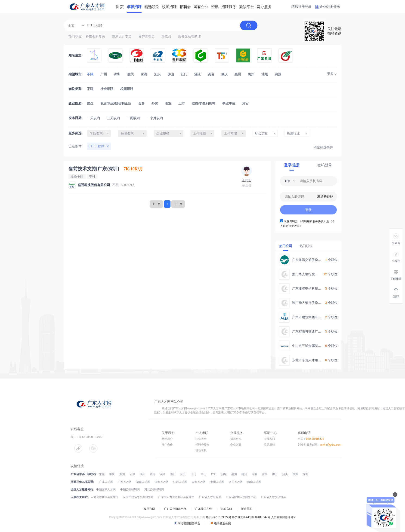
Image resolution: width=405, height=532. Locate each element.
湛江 (198, 74)
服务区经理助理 (189, 36)
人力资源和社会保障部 (105, 497)
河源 (278, 74)
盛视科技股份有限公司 (94, 185)
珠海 (144, 74)
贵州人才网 (217, 482)
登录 (308, 210)
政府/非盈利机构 (204, 103)
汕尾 (265, 74)
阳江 (183, 474)
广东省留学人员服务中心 (241, 497)
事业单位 (229, 103)
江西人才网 (180, 482)
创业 (168, 103)
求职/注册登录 (301, 6)
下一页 (178, 204)
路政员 (166, 36)
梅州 (251, 74)
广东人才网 (106, 482)
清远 (153, 474)
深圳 (117, 74)
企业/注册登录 (330, 6)
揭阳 (142, 474)
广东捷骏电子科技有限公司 (312, 288)
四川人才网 (236, 482)
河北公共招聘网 (154, 489)
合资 (141, 103)
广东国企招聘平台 (175, 509)
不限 (90, 74)
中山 (204, 474)
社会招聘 (107, 89)
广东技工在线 (204, 509)
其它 (245, 103)
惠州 (238, 74)
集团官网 (149, 509)
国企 (90, 103)
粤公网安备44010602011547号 (251, 517)
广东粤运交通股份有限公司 (312, 260)
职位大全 (201, 439)
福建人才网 (143, 482)
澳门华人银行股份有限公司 (312, 274)
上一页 (156, 204)
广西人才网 (125, 482)
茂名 (211, 74)
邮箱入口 (226, 509)
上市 (182, 103)
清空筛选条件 (323, 147)
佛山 (171, 74)
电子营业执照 (221, 523)
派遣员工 (247, 509)
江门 (184, 74)
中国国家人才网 (106, 489)
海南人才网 (254, 482)
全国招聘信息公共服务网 (138, 497)
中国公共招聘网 (130, 489)
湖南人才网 (162, 482)
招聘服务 (229, 7)
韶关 (130, 74)
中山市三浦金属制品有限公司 (313, 346)
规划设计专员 (122, 36)
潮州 (122, 474)
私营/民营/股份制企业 (116, 103)
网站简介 (167, 439)
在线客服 (269, 439)
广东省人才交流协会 (273, 497)
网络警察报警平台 (187, 523)
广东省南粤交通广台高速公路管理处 (318, 331)
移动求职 (201, 450)
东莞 (102, 474)
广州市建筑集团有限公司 (310, 317)
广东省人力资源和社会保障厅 (176, 497)
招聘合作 (236, 439)
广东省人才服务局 (210, 497)
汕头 (157, 74)
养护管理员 (146, 36)
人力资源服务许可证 (284, 517)
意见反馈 (269, 445)
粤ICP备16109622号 (218, 517)
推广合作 (167, 445)
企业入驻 (236, 445)
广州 (104, 74)
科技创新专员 (95, 36)
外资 (155, 103)
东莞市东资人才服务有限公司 (313, 360)
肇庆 (224, 74)
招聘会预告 (202, 445)
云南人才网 (199, 482)
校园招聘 (127, 89)
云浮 (132, 474)
